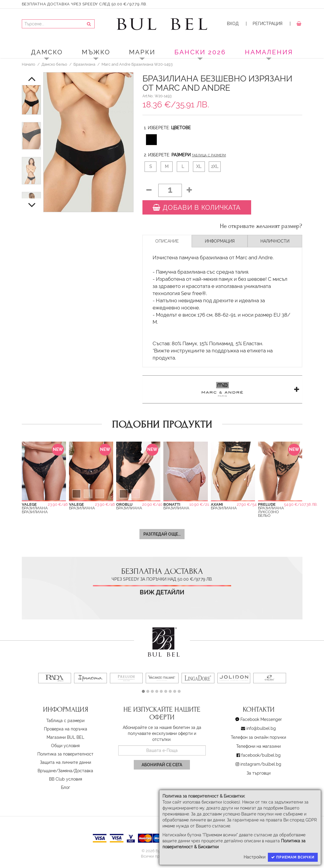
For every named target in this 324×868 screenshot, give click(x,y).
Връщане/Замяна (55, 771)
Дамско (47, 52)
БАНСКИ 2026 (200, 52)
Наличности (275, 241)
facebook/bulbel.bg (261, 755)
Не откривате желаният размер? (261, 226)
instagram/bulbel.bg (261, 764)
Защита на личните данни (66, 762)
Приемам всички (293, 857)
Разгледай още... (162, 534)
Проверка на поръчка (66, 729)
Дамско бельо (54, 64)
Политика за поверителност (65, 754)
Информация (220, 241)
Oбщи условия (65, 746)
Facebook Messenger (261, 719)
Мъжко (96, 52)
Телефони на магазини (258, 746)
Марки (142, 52)
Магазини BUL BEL (65, 737)
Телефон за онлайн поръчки (258, 737)
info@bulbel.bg (261, 728)
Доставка (84, 771)
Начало (29, 64)
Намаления (269, 52)
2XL (215, 166)
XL (199, 166)
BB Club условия (66, 779)
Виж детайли (162, 592)
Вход (233, 24)
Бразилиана (84, 64)
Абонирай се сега (162, 765)
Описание (167, 241)
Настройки (255, 857)
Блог (66, 787)
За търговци (259, 773)
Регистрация (268, 24)
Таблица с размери (209, 155)
